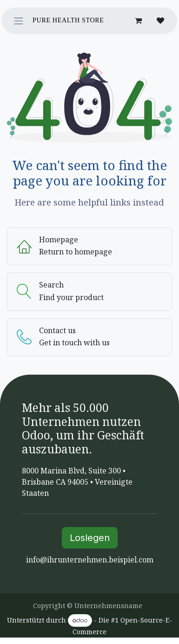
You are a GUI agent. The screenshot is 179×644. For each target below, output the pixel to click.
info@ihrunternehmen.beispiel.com (90, 560)
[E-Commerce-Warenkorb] (138, 21)
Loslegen (90, 538)
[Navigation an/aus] (19, 21)
